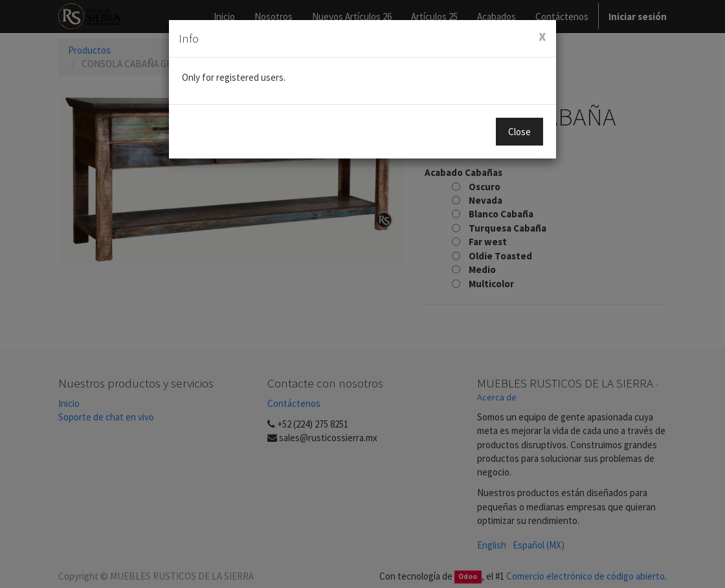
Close (519, 132)
